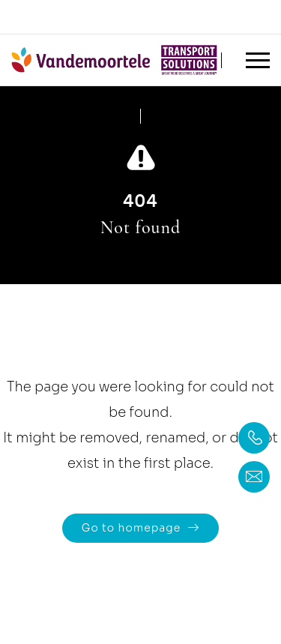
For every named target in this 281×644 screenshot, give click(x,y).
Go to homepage (131, 528)
